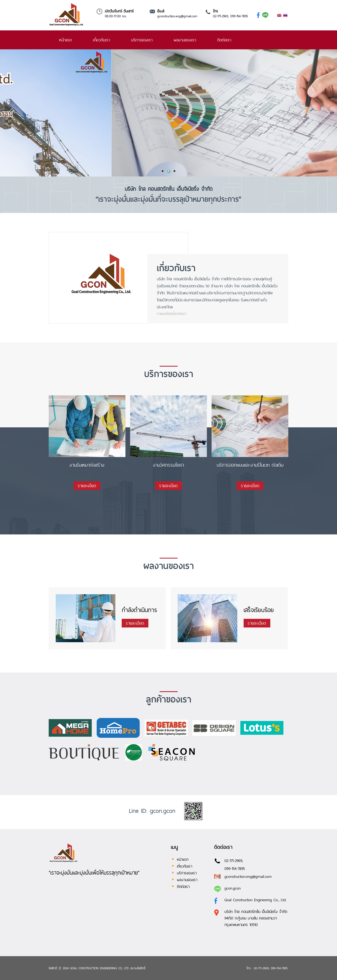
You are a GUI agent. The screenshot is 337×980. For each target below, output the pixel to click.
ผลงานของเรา (185, 40)
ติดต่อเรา (224, 40)
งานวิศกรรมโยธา (168, 465)
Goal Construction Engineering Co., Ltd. (255, 900)
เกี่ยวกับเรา (101, 40)
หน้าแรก (66, 40)
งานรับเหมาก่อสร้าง (87, 465)
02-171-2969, (234, 861)
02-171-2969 (221, 16)
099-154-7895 (235, 868)
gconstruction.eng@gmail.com (177, 16)
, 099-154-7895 (238, 16)
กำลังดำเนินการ (139, 610)
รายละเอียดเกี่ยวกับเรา (172, 314)
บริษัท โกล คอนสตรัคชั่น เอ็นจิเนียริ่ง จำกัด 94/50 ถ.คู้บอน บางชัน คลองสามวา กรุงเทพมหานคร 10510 (256, 918)
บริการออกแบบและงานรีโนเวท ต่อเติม (250, 465)
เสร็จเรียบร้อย (259, 610)
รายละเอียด (87, 486)
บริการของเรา (142, 40)
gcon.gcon (233, 888)
